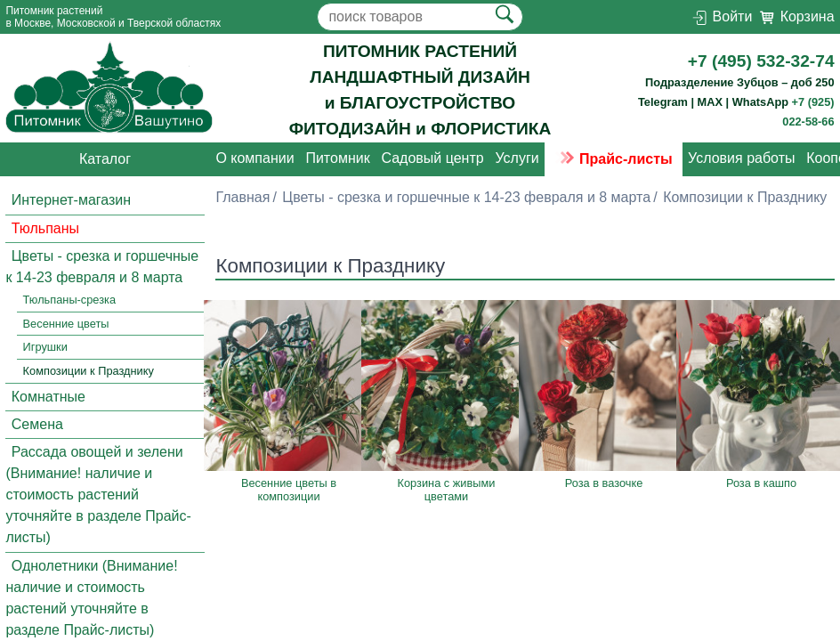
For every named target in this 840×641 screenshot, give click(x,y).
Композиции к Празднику (89, 371)
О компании (254, 159)
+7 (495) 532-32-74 (761, 61)
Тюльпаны (45, 228)
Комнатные (48, 397)
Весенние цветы (66, 324)
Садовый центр (432, 159)
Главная (242, 197)
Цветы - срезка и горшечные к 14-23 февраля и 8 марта (102, 267)
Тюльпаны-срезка (70, 300)
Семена (37, 424)
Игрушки (45, 348)
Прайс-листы (614, 159)
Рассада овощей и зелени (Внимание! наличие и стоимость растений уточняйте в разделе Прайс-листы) (98, 495)
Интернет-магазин (71, 201)
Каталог (105, 159)
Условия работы (741, 159)
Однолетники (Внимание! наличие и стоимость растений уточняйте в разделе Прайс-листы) (91, 598)
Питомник (337, 159)
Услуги (517, 159)
